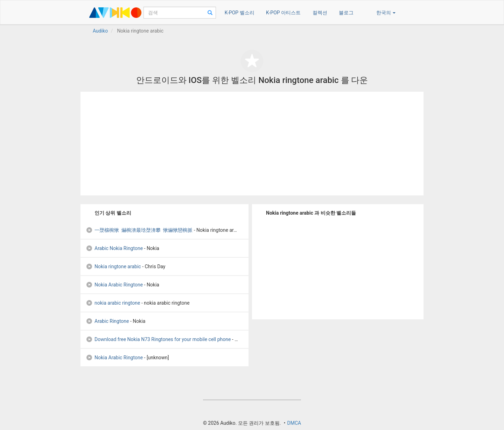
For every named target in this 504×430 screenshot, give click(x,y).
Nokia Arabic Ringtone (114, 285)
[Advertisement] (252, 144)
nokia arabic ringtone (113, 303)
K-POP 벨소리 (240, 13)
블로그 (346, 13)
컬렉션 (320, 13)
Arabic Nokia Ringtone (114, 248)
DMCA (294, 423)
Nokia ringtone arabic (113, 266)
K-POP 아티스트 (283, 13)
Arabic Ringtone (107, 321)
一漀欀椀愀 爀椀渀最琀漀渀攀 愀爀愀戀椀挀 (139, 230)
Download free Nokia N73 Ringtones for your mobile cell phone (158, 339)
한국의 (386, 13)
